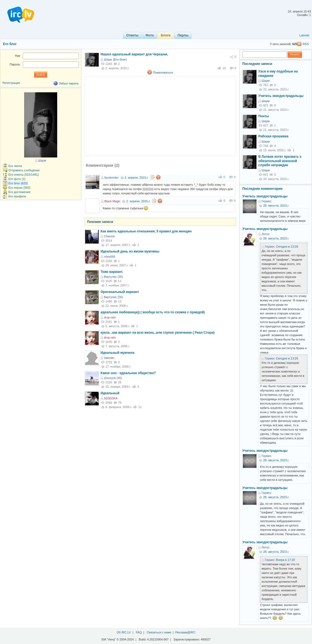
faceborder (112, 178)
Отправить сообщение (24, 170)
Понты (264, 116)
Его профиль (17, 196)
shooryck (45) (113, 378)
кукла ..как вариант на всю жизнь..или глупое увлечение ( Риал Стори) (158, 333)
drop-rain (110, 317)
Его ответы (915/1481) (24, 175)
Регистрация (11, 83)
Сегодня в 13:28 (287, 247)
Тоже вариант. (112, 272)
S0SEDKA (111, 398)
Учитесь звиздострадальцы (281, 96)
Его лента (15, 166)
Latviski (304, 35)
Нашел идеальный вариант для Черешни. (134, 54)
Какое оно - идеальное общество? (128, 373)
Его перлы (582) (19, 188)
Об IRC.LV (124, 632)
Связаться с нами (159, 632)
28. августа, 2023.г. (276, 206)
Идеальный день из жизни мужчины (130, 251)
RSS (306, 44)
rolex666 (110, 257)
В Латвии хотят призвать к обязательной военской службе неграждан (280, 161)
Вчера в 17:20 (286, 560)
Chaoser (110, 236)
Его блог (10, 44)
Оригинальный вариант (120, 292)
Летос (266, 234)
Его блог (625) (18, 183)
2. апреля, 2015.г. (137, 178)
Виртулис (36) (113, 277)
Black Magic (112, 201)
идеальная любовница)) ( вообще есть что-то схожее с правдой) (153, 312)
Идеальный (110, 393)
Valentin (109, 358)
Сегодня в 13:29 (287, 358)
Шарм (108, 59)
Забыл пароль (69, 83)
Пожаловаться (163, 72)
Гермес (267, 201)
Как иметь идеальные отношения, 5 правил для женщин (146, 231)
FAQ (139, 632)
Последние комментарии (262, 189)
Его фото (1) (17, 179)
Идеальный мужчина (118, 353)
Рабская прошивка (273, 136)
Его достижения (19, 192)
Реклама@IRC (185, 632)
